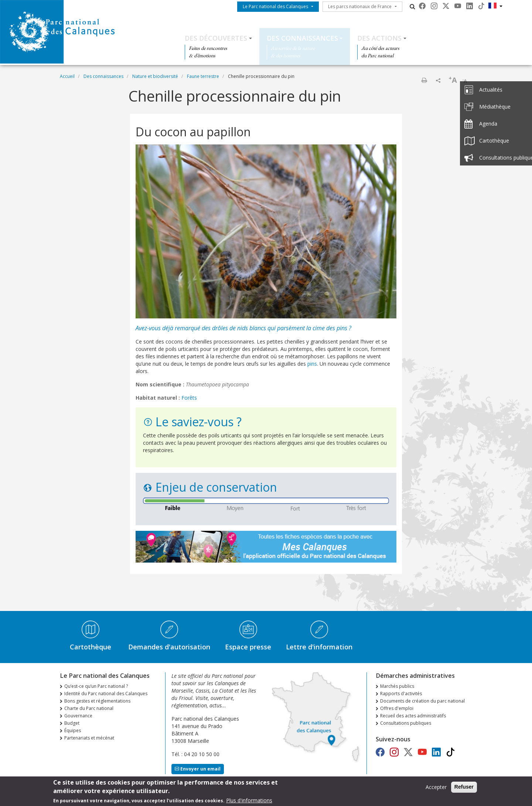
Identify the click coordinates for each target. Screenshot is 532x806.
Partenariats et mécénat (89, 738)
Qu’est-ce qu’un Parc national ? (96, 686)
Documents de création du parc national (422, 701)
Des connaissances (302, 38)
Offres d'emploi (397, 708)
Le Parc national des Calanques (275, 6)
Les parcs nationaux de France (360, 6)
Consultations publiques (406, 723)
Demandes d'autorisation (169, 647)
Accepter (436, 789)
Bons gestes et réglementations (97, 701)
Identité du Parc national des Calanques (106, 694)
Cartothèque (91, 647)
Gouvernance (78, 716)
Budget (72, 723)
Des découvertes (216, 38)
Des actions (379, 38)
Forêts (189, 398)
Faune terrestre (203, 76)
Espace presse (248, 647)
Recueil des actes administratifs (413, 716)
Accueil (67, 76)
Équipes (73, 730)
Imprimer (424, 80)
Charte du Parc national (89, 708)
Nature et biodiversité (155, 76)
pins (342, 328)
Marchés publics (397, 686)
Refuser (464, 789)
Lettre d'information (319, 647)
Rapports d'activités (401, 694)
